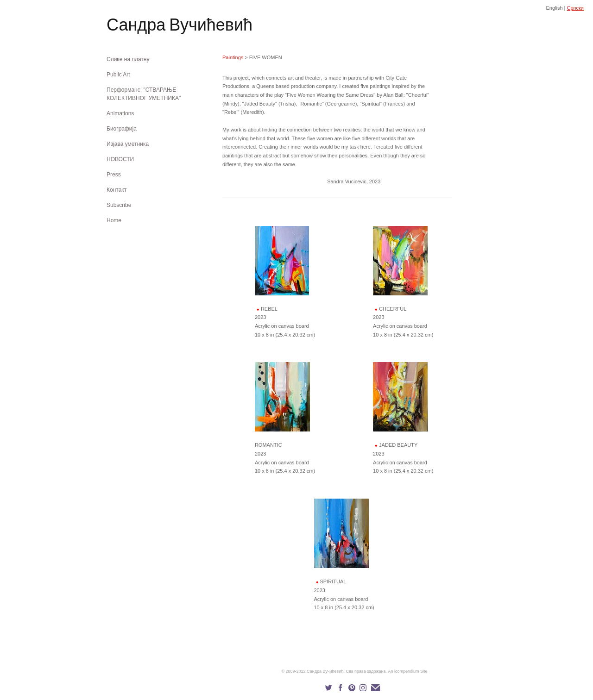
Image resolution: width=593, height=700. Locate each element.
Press (114, 175)
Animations (120, 113)
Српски (575, 8)
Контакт (117, 190)
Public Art (118, 75)
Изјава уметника (128, 144)
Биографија (122, 129)
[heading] (130, 27)
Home (114, 220)
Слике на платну (128, 59)
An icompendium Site (408, 671)
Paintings (233, 57)
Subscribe (119, 205)
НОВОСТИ (120, 159)
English (554, 8)
